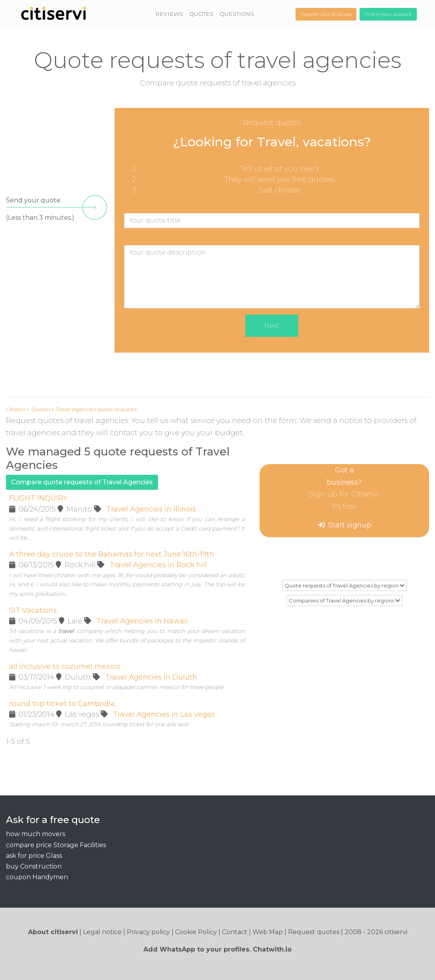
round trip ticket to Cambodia (62, 704)
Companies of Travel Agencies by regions (344, 600)
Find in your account (388, 14)
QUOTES (201, 14)
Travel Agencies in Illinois (151, 509)
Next (272, 326)
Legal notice (102, 932)
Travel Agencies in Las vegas (164, 714)
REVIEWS (169, 14)
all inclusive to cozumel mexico (65, 667)
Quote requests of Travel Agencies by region (344, 585)
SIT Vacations (33, 610)
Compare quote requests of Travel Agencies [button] (82, 482)
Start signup (350, 525)
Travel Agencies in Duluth (151, 677)
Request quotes (314, 932)
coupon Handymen (37, 877)
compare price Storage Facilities (56, 845)
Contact (235, 932)
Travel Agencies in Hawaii (142, 621)
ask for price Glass (34, 856)
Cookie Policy (196, 932)
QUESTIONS (237, 14)
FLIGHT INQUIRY (38, 498)
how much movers (36, 834)
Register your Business (326, 14)
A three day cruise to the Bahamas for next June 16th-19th (112, 554)
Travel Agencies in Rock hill (158, 565)
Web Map (268, 932)
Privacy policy (148, 932)
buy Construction (34, 866)
